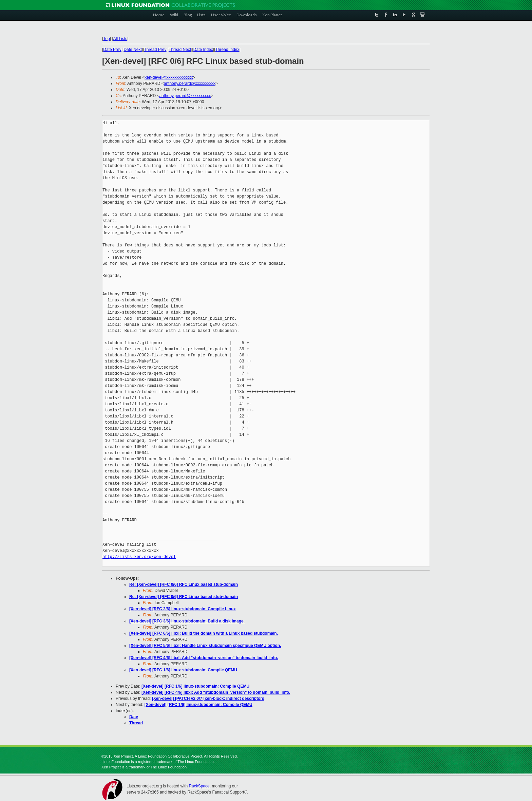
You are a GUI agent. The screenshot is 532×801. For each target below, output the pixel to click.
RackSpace (199, 786)
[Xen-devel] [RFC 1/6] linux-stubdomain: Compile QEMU (183, 670)
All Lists (120, 39)
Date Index (203, 50)
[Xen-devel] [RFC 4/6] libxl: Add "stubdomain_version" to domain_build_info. (204, 658)
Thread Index (227, 50)
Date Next (132, 50)
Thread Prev (155, 50)
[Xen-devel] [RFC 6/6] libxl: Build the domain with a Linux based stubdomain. (204, 633)
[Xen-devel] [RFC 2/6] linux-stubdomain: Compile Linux (183, 609)
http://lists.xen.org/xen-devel (139, 557)
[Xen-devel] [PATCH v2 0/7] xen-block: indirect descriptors (208, 698)
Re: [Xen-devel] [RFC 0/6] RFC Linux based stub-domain (184, 584)
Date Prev (112, 50)
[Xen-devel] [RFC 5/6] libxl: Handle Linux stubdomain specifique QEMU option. (205, 646)
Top (106, 39)
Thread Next (180, 50)
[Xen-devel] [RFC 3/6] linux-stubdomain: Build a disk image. (187, 621)
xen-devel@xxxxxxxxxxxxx (169, 77)
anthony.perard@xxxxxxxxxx (190, 83)
